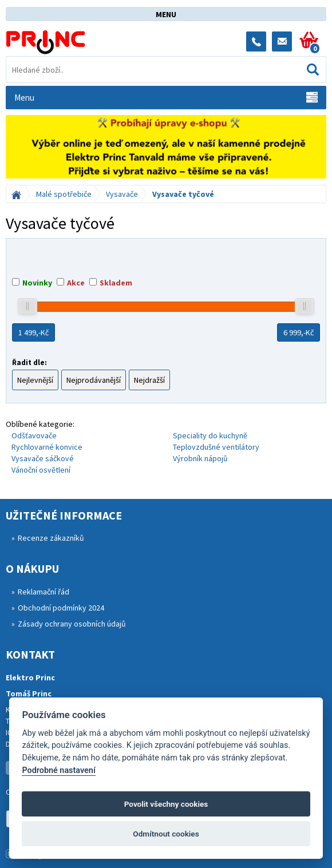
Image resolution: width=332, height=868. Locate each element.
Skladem (116, 283)
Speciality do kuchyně (210, 435)
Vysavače (122, 194)
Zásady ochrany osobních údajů (72, 624)
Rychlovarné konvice (47, 447)
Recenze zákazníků (51, 538)
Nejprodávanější (94, 380)
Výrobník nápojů (200, 458)
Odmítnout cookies (166, 834)
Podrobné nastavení (58, 770)
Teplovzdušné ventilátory (216, 447)
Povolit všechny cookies (166, 804)
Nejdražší (149, 380)
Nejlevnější (35, 380)
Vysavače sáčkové (43, 458)
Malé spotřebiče (64, 194)
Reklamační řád (44, 592)
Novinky (37, 283)
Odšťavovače (34, 435)
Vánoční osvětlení (41, 470)
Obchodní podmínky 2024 (61, 608)
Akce (76, 283)
